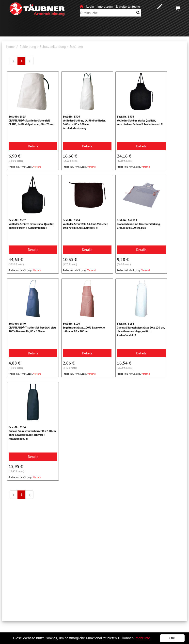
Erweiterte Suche (128, 6)
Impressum (105, 6)
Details (33, 146)
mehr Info (143, 638)
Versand (37, 167)
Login (91, 6)
